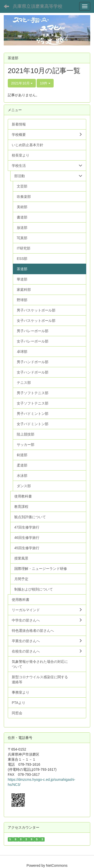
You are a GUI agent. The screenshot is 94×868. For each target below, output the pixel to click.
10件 (45, 83)
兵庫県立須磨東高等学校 (38, 6)
